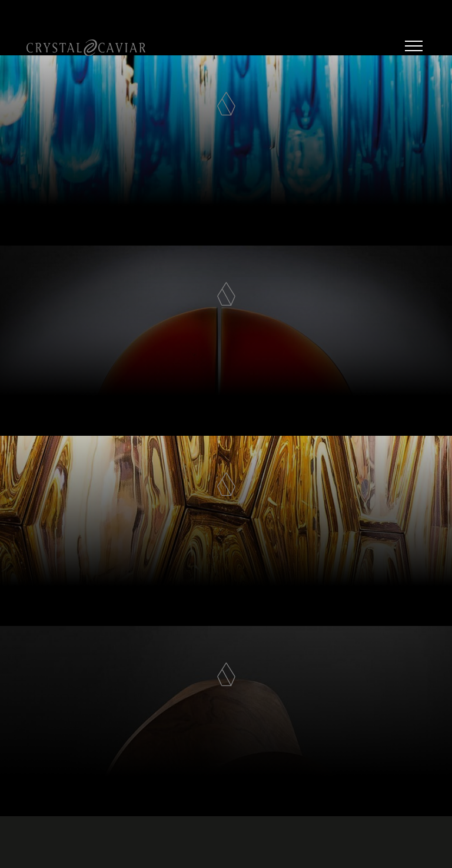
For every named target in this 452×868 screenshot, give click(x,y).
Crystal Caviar (86, 47)
